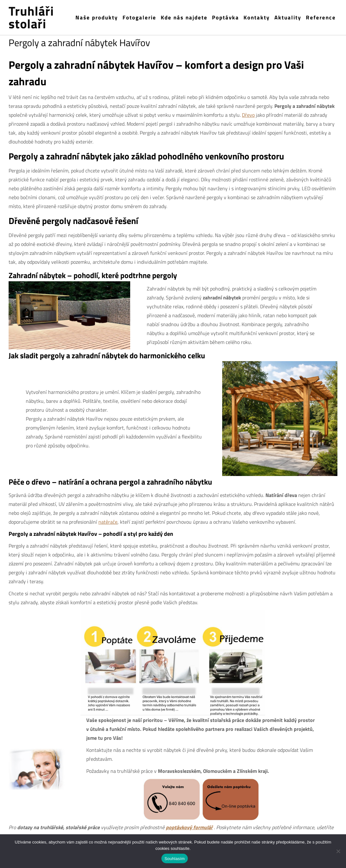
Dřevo (248, 115)
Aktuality (288, 17)
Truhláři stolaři (31, 17)
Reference (321, 17)
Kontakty (257, 17)
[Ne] (338, 851)
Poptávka (226, 17)
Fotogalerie (139, 17)
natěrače (108, 522)
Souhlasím (175, 859)
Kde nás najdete (184, 17)
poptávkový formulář (189, 827)
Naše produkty (97, 17)
